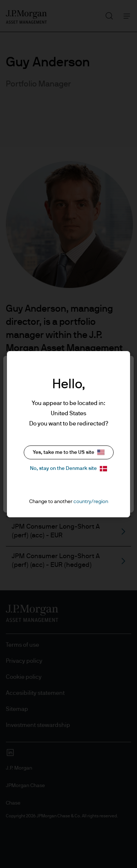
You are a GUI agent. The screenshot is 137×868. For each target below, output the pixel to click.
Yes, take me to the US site (69, 452)
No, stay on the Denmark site (68, 469)
